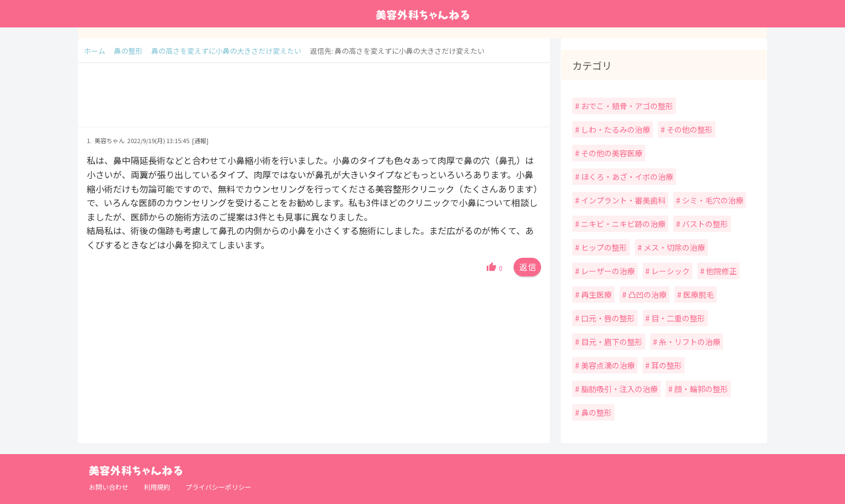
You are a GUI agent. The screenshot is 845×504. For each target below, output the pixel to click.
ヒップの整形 (603, 247)
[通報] (200, 140)
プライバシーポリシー (218, 487)
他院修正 (721, 271)
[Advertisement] (314, 100)
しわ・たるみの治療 (615, 129)
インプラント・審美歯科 (623, 200)
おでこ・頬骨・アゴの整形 (626, 106)
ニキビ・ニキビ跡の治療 (623, 224)
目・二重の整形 (677, 318)
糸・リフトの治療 (689, 342)
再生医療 (596, 295)
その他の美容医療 (611, 153)
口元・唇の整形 (607, 318)
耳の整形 (666, 365)
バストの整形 (704, 224)
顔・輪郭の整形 (700, 389)
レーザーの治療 (607, 271)
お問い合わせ (109, 487)
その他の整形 (689, 129)
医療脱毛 (698, 295)
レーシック (670, 271)
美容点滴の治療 (607, 365)
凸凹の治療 (647, 295)
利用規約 (157, 487)
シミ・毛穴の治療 (712, 200)
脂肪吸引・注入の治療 (619, 389)
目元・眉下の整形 (611, 342)
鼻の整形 (596, 412)
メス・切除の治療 (674, 247)
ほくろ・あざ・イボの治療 (626, 177)
